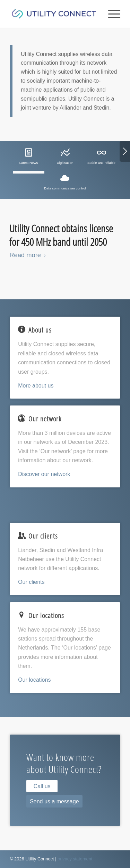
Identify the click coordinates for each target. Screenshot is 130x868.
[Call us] (42, 786)
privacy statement (75, 859)
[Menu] (111, 14)
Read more (28, 255)
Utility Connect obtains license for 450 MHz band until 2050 (61, 235)
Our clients (31, 582)
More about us (36, 386)
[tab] (29, 159)
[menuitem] (111, 14)
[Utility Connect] (54, 14)
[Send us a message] (54, 801)
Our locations (34, 680)
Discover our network (44, 474)
